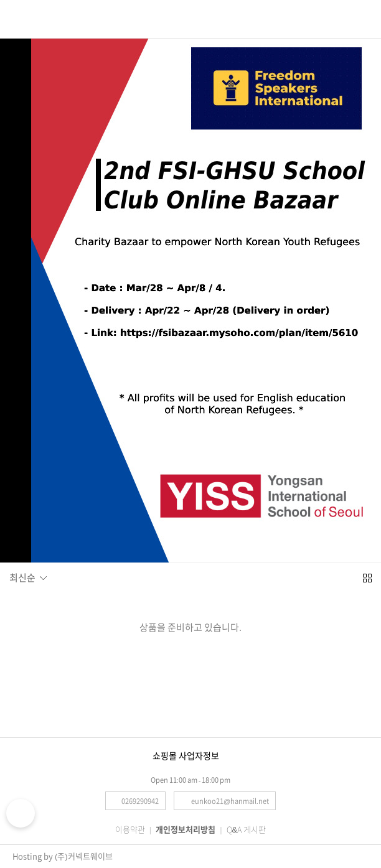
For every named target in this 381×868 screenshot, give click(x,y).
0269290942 (140, 801)
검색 (38, 16)
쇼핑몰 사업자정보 (186, 756)
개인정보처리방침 (186, 830)
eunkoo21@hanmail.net (230, 801)
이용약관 (130, 830)
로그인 (365, 17)
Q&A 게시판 (247, 830)
